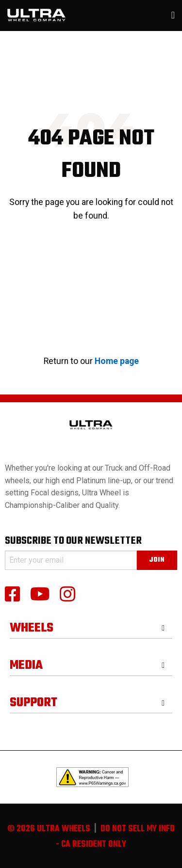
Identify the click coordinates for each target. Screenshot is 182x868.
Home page (117, 361)
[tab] (91, 625)
